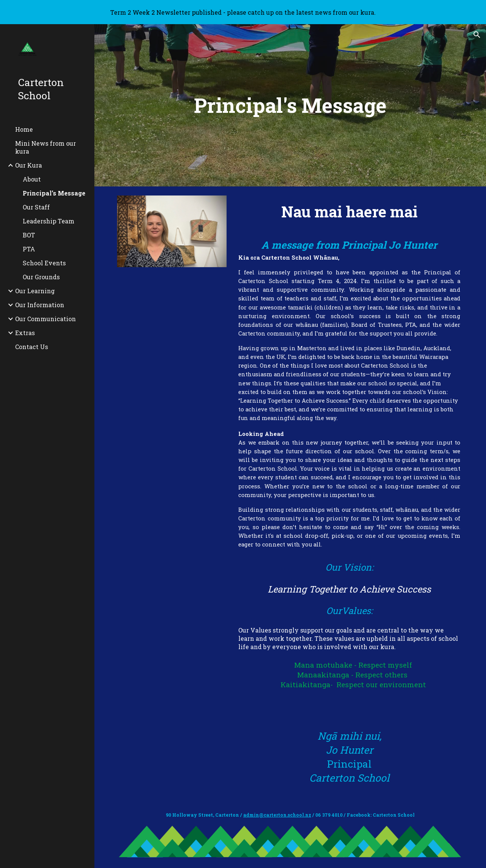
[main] (290, 105)
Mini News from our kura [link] (46, 147)
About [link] (32, 179)
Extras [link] (25, 333)
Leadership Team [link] (49, 221)
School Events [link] (44, 263)
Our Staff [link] (36, 207)
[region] (243, 12)
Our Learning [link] (35, 291)
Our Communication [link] (46, 319)
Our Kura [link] (29, 165)
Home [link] (24, 129)
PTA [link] (29, 249)
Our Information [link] (40, 305)
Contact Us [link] (32, 347)
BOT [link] (29, 235)
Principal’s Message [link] (54, 193)
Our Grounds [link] (41, 277)
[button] (477, 35)
